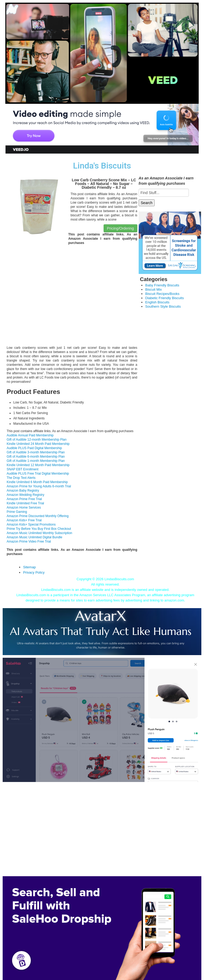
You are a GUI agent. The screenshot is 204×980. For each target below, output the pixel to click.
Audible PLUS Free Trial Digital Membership (38, 474)
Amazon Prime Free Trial (24, 499)
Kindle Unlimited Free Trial (25, 503)
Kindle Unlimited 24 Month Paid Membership (38, 444)
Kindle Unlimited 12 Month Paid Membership (38, 465)
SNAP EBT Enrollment (23, 469)
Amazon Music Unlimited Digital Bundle (34, 537)
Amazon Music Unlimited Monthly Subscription (39, 533)
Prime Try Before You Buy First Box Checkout (39, 529)
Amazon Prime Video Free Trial (29, 541)
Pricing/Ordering (120, 228)
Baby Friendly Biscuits (162, 285)
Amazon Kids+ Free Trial (24, 520)
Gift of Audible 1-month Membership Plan (36, 461)
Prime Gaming (17, 512)
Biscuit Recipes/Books (162, 294)
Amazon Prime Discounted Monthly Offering (38, 516)
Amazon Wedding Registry (25, 495)
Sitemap (29, 567)
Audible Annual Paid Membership (30, 435)
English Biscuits (157, 302)
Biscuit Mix (154, 289)
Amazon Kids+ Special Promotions (31, 525)
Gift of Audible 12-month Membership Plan (37, 440)
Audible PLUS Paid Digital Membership (34, 448)
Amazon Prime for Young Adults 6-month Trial (39, 486)
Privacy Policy (34, 572)
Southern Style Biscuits (163, 306)
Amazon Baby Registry (23, 491)
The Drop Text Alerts (21, 478)
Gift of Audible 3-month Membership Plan (36, 452)
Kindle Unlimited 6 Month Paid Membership (37, 482)
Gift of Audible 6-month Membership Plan (36, 457)
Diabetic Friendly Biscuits (165, 298)
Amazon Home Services (24, 508)
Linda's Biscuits (102, 166)
